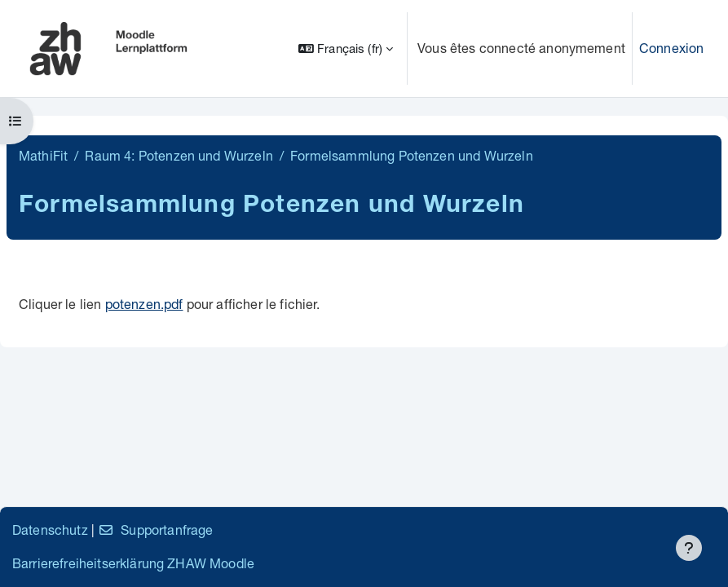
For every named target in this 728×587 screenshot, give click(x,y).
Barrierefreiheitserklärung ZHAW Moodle (133, 563)
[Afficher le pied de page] (689, 548)
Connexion (671, 48)
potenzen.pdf (144, 304)
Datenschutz (50, 530)
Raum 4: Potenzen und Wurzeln (179, 155)
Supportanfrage (155, 530)
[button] (346, 49)
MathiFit (43, 155)
